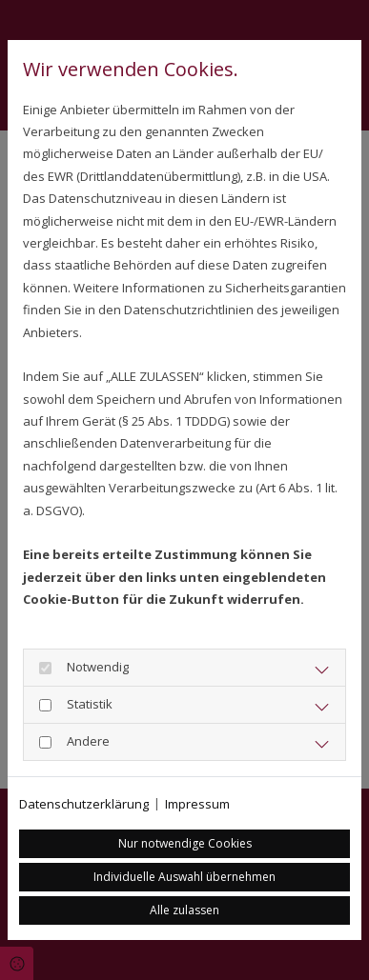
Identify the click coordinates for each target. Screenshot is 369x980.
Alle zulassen (184, 910)
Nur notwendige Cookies (185, 843)
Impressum (197, 804)
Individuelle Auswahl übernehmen (184, 877)
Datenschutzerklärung (84, 804)
